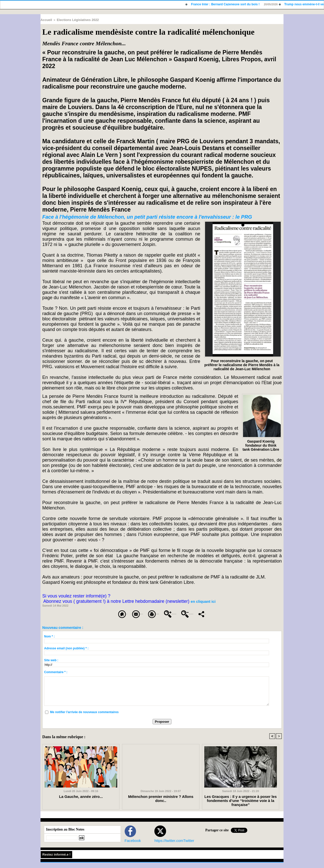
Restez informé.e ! (56, 860)
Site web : (51, 666)
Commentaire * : (56, 677)
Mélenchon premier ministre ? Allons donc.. (161, 802)
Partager (178, 620)
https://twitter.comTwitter (169, 846)
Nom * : (49, 642)
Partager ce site (217, 836)
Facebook (131, 846)
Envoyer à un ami (97, 613)
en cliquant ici (201, 601)
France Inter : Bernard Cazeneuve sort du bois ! (228, 4)
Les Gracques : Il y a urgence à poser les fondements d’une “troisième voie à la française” (241, 804)
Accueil (45, 19)
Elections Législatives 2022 (73, 19)
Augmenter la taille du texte (209, 613)
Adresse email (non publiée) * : (66, 654)
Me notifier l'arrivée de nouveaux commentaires (84, 717)
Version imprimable (148, 613)
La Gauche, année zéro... (81, 802)
